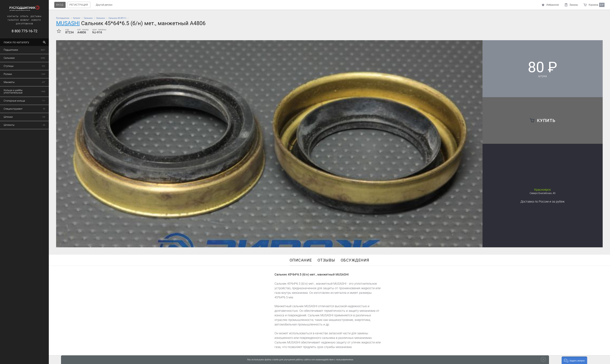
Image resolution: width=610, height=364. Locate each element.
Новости (28, 20)
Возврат (17, 20)
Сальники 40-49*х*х (117, 18)
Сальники (88, 18)
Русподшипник (63, 18)
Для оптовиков (16, 24)
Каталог (77, 18)
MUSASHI (68, 23)
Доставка (28, 16)
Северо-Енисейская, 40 (543, 193)
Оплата (16, 16)
